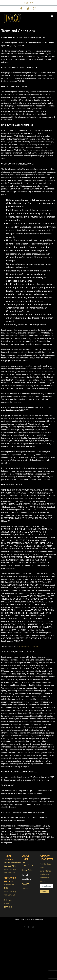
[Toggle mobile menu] (52, 16)
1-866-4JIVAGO (8, 905)
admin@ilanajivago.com (29, 646)
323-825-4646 (10, 866)
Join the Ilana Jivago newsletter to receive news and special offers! (47, 875)
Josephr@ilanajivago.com (15, 862)
